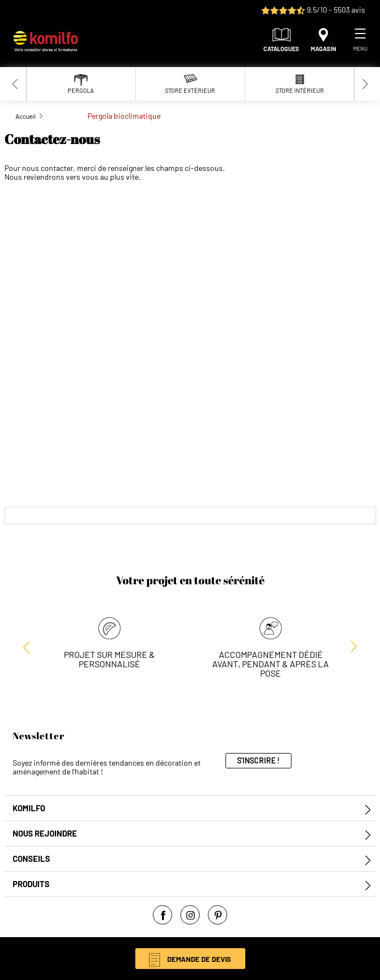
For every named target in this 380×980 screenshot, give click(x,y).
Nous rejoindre (45, 834)
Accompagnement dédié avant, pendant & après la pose (271, 664)
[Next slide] (365, 84)
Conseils (31, 859)
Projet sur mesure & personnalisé (109, 659)
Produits (31, 884)
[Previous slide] (15, 84)
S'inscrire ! (258, 760)
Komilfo (29, 808)
